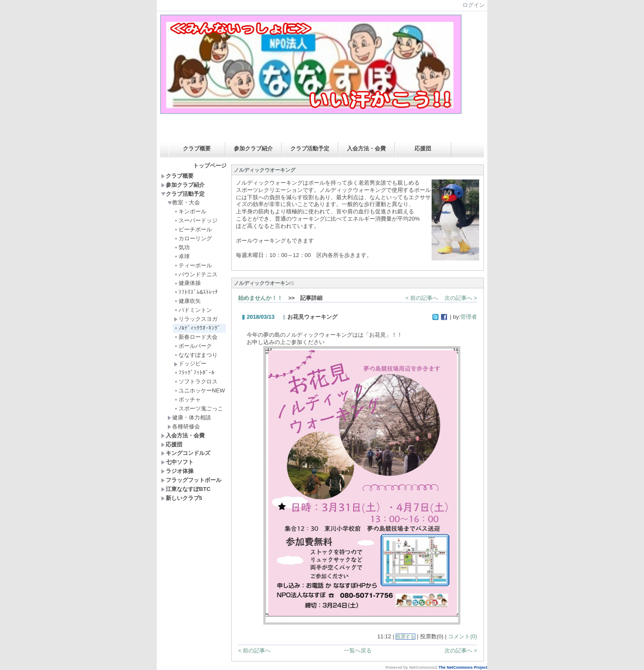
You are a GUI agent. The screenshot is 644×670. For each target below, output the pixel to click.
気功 (182, 247)
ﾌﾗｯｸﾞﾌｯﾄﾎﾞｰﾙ (194, 372)
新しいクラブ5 (182, 498)
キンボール (190, 211)
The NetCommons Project (463, 667)
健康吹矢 (187, 301)
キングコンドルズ (186, 453)
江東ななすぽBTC (186, 489)
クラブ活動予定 (310, 148)
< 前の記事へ (422, 298)
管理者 (469, 317)
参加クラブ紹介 (253, 148)
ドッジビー (190, 363)
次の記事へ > (461, 298)
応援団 (423, 148)
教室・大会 (184, 202)
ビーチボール (193, 229)
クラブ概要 (197, 148)
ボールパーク (193, 346)
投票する (405, 637)
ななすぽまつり (196, 355)
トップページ (210, 166)
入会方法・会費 (366, 148)
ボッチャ (187, 399)
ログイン (474, 5)
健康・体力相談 (189, 417)
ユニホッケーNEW (199, 390)
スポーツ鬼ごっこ (198, 408)
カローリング (193, 238)
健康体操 (187, 283)
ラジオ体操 (177, 471)
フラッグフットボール (191, 480)
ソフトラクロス (198, 381)
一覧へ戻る (358, 651)
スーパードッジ (196, 220)
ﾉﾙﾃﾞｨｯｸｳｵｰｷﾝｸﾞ (197, 328)
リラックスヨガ (196, 319)
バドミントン (193, 310)
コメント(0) (462, 636)
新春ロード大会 (196, 337)
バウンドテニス (196, 274)
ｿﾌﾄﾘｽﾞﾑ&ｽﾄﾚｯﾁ (196, 292)
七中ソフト (177, 462)
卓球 (182, 256)
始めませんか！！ (260, 298)
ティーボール (193, 265)
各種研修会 (184, 426)
